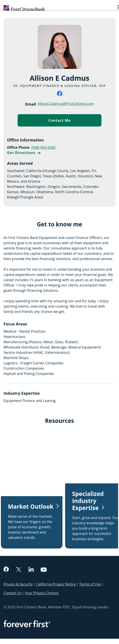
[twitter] (19, 570)
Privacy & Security (18, 584)
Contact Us (12, 593)
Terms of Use (90, 584)
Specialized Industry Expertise (88, 501)
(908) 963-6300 (43, 147)
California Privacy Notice (56, 584)
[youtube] (44, 570)
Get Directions (24, 153)
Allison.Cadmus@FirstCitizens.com (66, 104)
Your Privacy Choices (42, 593)
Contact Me (75, 121)
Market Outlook (31, 506)
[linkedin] (31, 570)
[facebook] (60, 95)
